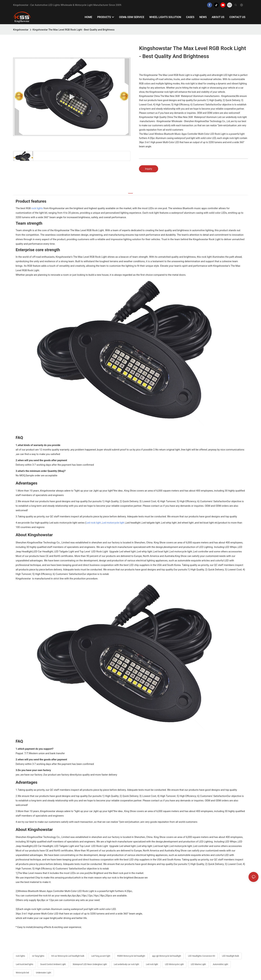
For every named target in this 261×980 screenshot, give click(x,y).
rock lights (37, 208)
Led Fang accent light (101, 956)
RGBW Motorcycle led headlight (131, 956)
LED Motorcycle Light (174, 964)
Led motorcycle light (113, 523)
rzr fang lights (38, 956)
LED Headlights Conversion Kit (202, 956)
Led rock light (93, 523)
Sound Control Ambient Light (53, 964)
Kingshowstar (21, 30)
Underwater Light (43, 973)
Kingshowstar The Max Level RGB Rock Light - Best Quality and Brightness (74, 30)
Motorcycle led (22, 973)
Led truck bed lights (25, 964)
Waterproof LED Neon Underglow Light (90, 964)
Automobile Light (220, 964)
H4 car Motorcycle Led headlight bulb (68, 956)
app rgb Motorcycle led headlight (167, 956)
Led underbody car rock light (126, 964)
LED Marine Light (198, 964)
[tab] (130, 192)
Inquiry (148, 169)
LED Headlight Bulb (231, 956)
